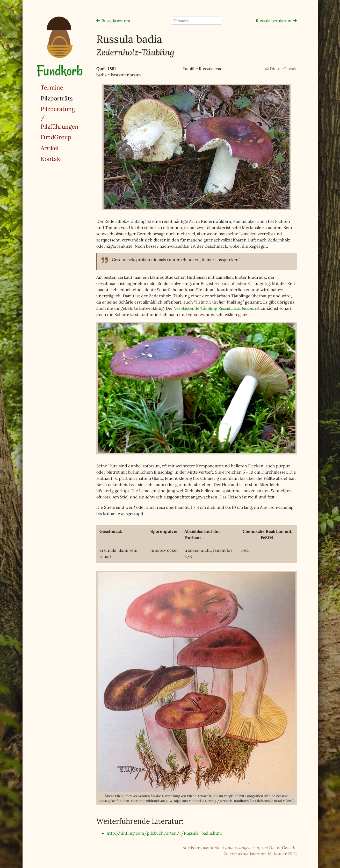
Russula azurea (116, 21)
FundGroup (56, 137)
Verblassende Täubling (214, 308)
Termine (52, 87)
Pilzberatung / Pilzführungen (60, 117)
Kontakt (52, 159)
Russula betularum (274, 21)
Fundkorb (60, 71)
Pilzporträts (70, 98)
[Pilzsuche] (196, 21)
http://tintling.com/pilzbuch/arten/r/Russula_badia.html (164, 833)
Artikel (50, 148)
